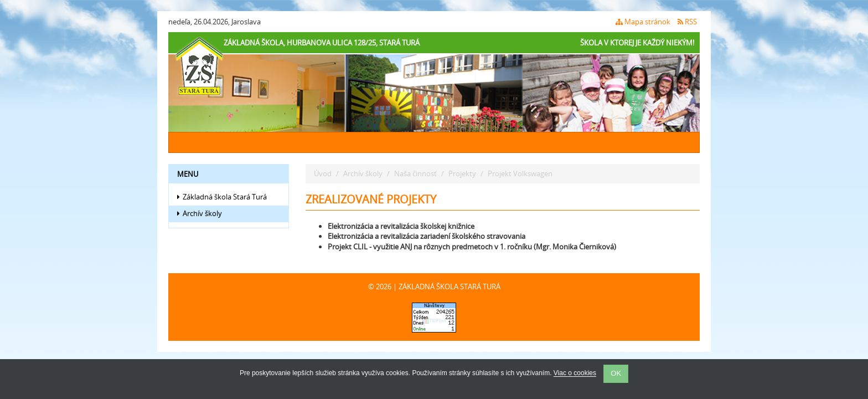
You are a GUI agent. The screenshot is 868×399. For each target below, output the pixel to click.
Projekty (462, 173)
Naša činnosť (415, 173)
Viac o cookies (575, 374)
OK (616, 373)
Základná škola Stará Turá (222, 197)
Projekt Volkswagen (520, 173)
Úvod (323, 173)
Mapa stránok (643, 22)
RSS (687, 22)
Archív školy (200, 213)
